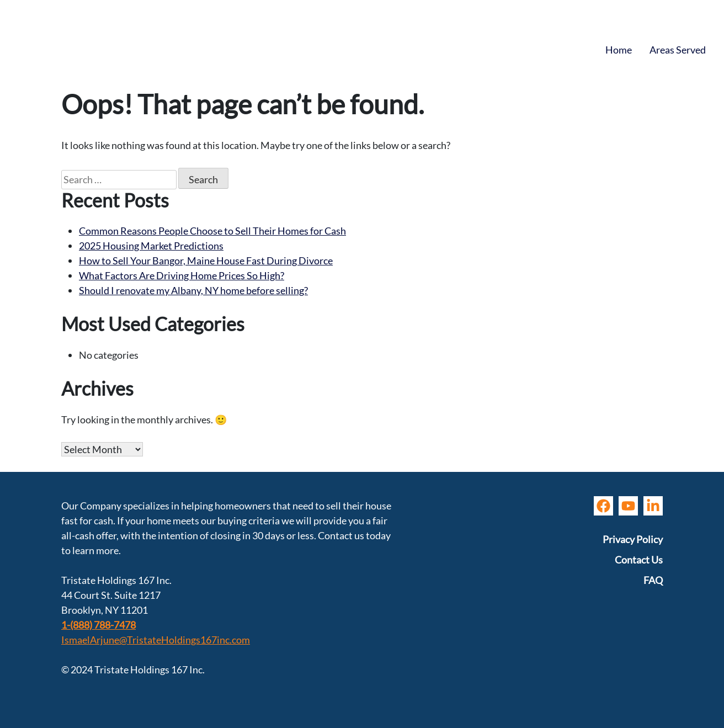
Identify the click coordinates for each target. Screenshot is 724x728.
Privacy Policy (633, 539)
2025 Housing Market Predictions (151, 246)
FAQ (653, 580)
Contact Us (639, 560)
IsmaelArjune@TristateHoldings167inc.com (156, 640)
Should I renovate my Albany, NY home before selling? (193, 290)
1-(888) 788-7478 (99, 625)
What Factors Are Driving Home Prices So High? (182, 275)
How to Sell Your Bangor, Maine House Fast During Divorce (206, 261)
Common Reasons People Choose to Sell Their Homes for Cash (212, 231)
